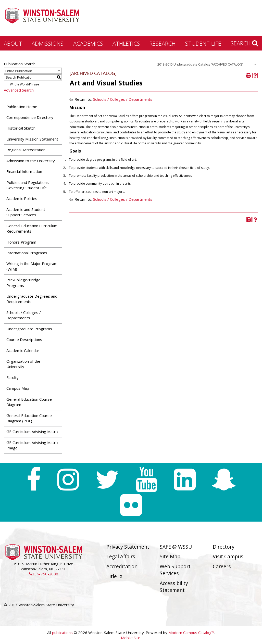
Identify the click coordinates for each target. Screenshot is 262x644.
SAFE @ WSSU (176, 547)
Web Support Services (175, 570)
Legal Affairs (121, 556)
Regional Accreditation (26, 150)
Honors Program (21, 242)
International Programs (27, 253)
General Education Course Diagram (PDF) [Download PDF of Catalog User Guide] (29, 418)
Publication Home (22, 107)
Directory (224, 547)
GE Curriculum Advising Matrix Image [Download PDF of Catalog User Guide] (32, 445)
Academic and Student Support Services (26, 212)
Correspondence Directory (30, 117)
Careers (222, 566)
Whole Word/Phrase (24, 84)
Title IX (114, 576)
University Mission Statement (32, 139)
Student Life (203, 43)
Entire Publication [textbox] (19, 71)
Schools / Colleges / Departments (24, 315)
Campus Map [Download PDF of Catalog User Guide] (18, 388)
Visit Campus (228, 556)
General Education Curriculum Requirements (32, 228)
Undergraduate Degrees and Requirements (32, 299)
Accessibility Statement (174, 587)
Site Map (170, 556)
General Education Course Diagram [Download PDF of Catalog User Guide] (29, 402)
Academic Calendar (23, 350)
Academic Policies (22, 198)
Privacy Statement (128, 547)
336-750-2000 (44, 574)
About (13, 43)
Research (163, 43)
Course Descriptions (24, 339)
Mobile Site (131, 638)
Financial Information (24, 171)
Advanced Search (19, 90)
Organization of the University (23, 364)
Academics (88, 43)
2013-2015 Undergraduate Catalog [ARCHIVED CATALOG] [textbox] (200, 64)
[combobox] (207, 64)
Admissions (48, 43)
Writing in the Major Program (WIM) (32, 266)
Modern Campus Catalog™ (191, 633)
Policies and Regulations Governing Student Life (28, 185)
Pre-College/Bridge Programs (23, 282)
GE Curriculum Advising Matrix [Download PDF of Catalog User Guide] (32, 432)
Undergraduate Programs (29, 329)
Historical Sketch (21, 128)
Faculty (13, 377)
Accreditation (122, 566)
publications (62, 633)
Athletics (126, 43)
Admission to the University (31, 161)
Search (244, 43)
